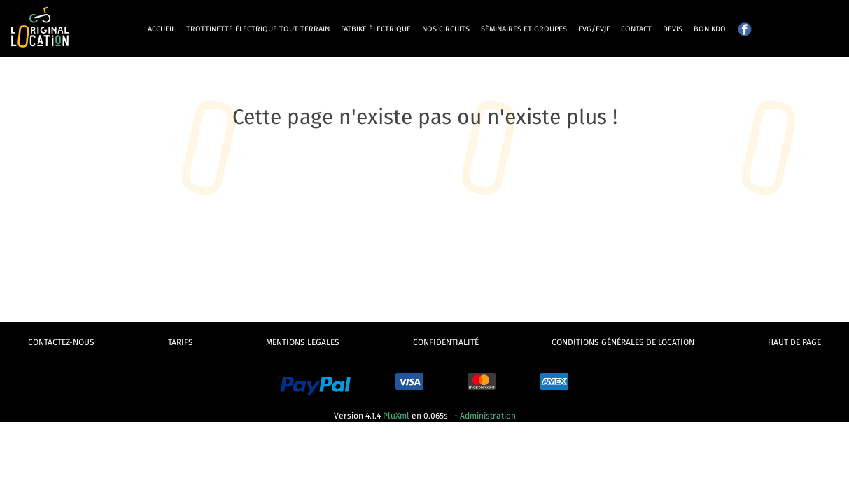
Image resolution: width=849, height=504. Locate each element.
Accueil (161, 29)
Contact (636, 29)
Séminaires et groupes (524, 29)
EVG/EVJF (594, 29)
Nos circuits (446, 29)
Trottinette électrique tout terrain (258, 29)
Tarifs (181, 342)
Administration (488, 416)
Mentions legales (303, 342)
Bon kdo (710, 29)
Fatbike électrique (376, 29)
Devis (673, 29)
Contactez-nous (61, 342)
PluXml (396, 416)
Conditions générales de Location (623, 342)
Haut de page (794, 342)
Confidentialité (446, 342)
